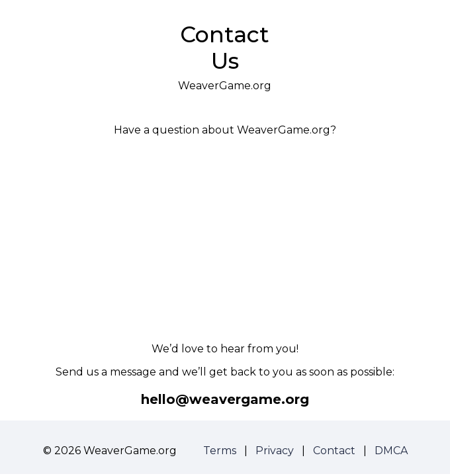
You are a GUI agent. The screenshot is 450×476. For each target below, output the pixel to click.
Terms (220, 451)
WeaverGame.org (225, 86)
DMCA (391, 451)
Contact (334, 451)
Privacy (275, 451)
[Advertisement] (225, 239)
